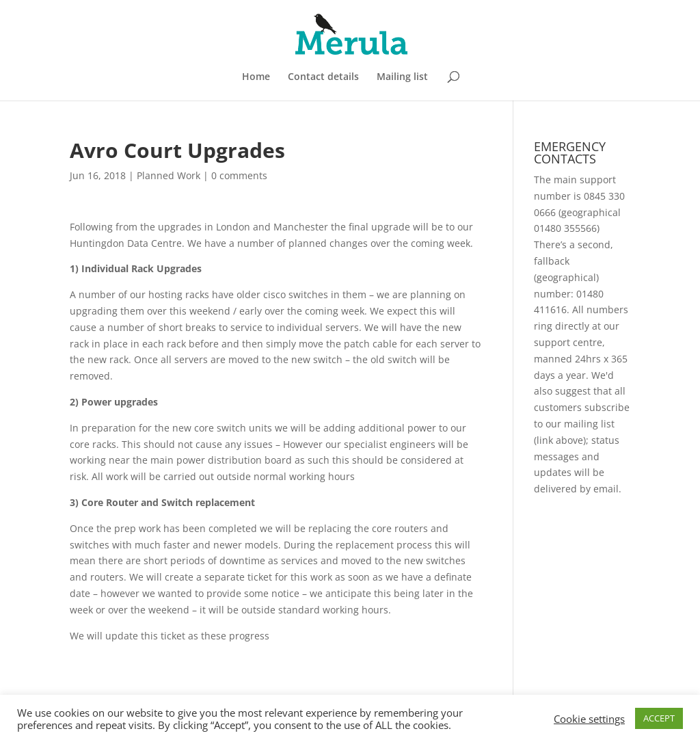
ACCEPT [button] (659, 718)
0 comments (239, 175)
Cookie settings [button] (589, 719)
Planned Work (169, 175)
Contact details (323, 77)
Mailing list (402, 77)
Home (256, 77)
